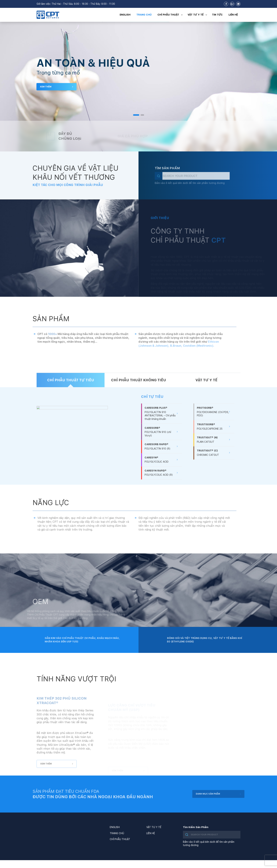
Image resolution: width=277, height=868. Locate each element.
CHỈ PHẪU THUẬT (171, 15)
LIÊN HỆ (233, 15)
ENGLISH (125, 15)
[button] (136, 115)
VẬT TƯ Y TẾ (198, 15)
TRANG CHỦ (144, 15)
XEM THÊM (54, 87)
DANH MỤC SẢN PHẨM (228, 794)
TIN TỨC (217, 15)
